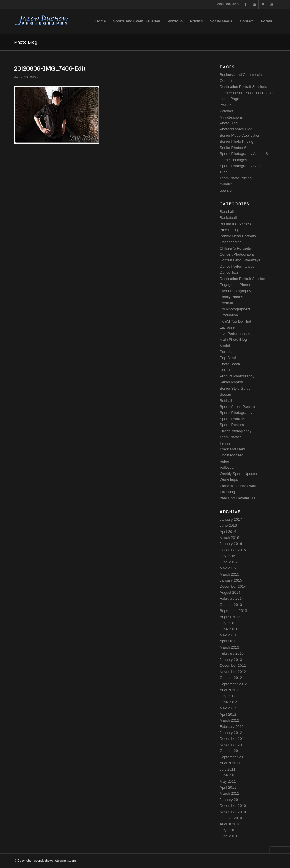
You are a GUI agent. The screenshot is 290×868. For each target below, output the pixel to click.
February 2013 (232, 653)
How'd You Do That (235, 321)
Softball (226, 401)
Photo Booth (230, 364)
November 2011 (233, 745)
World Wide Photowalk (238, 486)
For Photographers (235, 309)
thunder (226, 184)
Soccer (225, 394)
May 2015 (228, 568)
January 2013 (231, 660)
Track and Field (232, 449)
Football (226, 303)
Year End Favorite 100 (238, 498)
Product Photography (237, 376)
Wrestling (227, 492)
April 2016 (228, 532)
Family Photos (231, 297)
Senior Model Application (240, 135)
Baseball (227, 212)
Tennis (225, 443)
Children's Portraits (235, 248)
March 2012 (229, 720)
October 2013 (231, 605)
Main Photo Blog (233, 339)
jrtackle (225, 105)
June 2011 (228, 775)
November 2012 (233, 672)
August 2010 (230, 824)
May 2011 (228, 781)
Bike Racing (229, 230)
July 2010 (228, 830)
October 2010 (231, 818)
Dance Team (230, 272)
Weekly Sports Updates (239, 474)
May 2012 (228, 708)
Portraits (226, 370)
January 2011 (231, 800)
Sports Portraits (232, 419)
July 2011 (228, 769)
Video (224, 461)
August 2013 (230, 617)
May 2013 (228, 635)
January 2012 (231, 733)
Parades (226, 352)
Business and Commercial (241, 75)
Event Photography (235, 291)
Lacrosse (227, 327)
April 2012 (228, 714)
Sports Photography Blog (240, 166)
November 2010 (233, 812)
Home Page (229, 99)
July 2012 (228, 696)
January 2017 (231, 519)
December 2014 (233, 586)
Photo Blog (26, 42)
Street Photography (235, 431)
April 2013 (228, 641)
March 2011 (229, 793)
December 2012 (233, 665)
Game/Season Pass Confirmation (247, 93)
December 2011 (233, 739)
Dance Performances (237, 266)
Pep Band (228, 358)
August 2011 (230, 763)
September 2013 (233, 611)
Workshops (229, 480)
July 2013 (228, 623)
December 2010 (233, 806)
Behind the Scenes (235, 224)
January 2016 (231, 544)
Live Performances (235, 334)
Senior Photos (231, 382)
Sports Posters (232, 425)
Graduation (229, 315)
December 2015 (233, 550)
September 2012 (233, 684)
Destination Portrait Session (242, 279)
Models (226, 346)
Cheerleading (230, 242)
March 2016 (229, 538)
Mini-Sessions (231, 117)
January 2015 (231, 580)
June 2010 (228, 836)
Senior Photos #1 (234, 148)
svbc (223, 172)
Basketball (228, 218)
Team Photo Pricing (236, 178)
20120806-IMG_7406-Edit (50, 68)
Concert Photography (237, 254)
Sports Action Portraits (238, 407)
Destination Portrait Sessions (243, 87)
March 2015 (229, 574)
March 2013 (229, 647)
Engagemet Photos (235, 285)
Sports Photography (236, 413)
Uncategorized (231, 455)
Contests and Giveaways (240, 260)
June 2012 (228, 702)
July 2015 (228, 556)
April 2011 (228, 787)
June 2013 (228, 629)
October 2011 (231, 751)
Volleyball (227, 467)
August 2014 (230, 592)
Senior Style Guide (235, 388)
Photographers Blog (236, 129)
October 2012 (231, 678)
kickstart (226, 111)
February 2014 (232, 598)
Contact (226, 81)
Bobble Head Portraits (238, 236)
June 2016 (228, 525)
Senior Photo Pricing (236, 141)
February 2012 (232, 727)
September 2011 (233, 757)
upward (226, 190)
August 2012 (230, 690)
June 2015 (228, 562)
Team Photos (230, 437)
